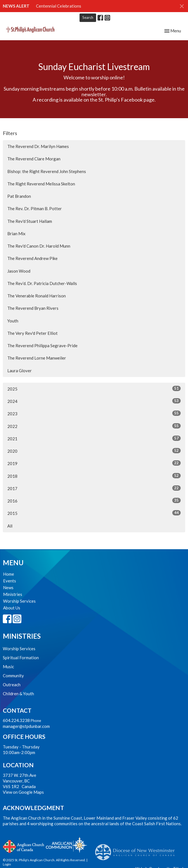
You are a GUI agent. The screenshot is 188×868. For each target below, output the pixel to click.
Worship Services (19, 601)
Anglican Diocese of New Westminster (137, 849)
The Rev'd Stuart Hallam (30, 221)
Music (8, 667)
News (8, 587)
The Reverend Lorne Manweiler (37, 358)
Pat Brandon (19, 196)
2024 (94, 401)
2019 (94, 463)
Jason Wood (19, 271)
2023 (94, 413)
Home (9, 574)
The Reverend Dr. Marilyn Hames (38, 146)
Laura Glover (20, 371)
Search (88, 17)
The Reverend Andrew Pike (32, 258)
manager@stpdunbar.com (26, 726)
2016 (94, 501)
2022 (94, 426)
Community (13, 676)
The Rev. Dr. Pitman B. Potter (35, 208)
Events (10, 581)
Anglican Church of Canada (24, 846)
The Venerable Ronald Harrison (37, 296)
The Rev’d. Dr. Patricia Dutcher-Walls (42, 283)
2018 (94, 476)
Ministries (13, 594)
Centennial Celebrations (59, 6)
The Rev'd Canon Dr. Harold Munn (39, 246)
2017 (94, 488)
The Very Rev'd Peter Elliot (32, 333)
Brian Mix (16, 234)
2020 (94, 451)
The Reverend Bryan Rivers (33, 308)
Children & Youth (18, 694)
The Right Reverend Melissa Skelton (41, 184)
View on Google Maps (23, 792)
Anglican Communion (66, 845)
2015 (94, 513)
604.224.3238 (16, 720)
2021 (94, 438)
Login (7, 864)
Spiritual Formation (21, 658)
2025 (94, 389)
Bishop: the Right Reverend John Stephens (47, 171)
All (10, 526)
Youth (13, 321)
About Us (12, 608)
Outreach (12, 685)
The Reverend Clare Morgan (34, 159)
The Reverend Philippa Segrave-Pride (42, 346)
